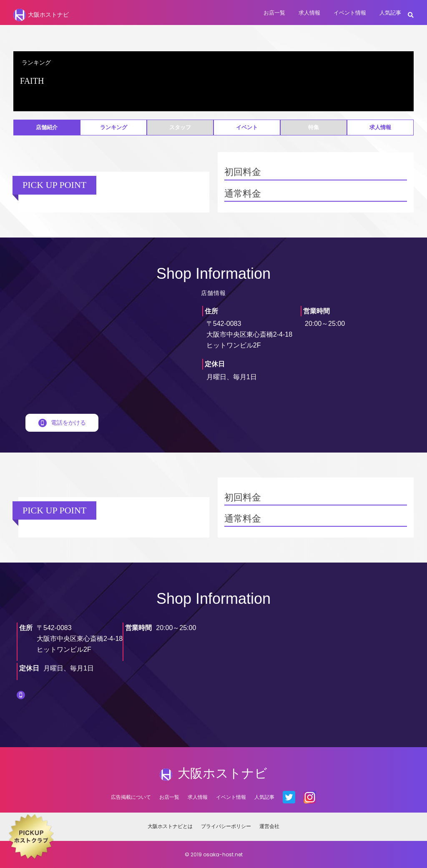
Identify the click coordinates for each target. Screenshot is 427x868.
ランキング (114, 127)
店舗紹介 (47, 127)
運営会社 (269, 826)
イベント (247, 127)
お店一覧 (274, 13)
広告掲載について (131, 797)
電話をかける (62, 423)
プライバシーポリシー (226, 826)
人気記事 (390, 13)
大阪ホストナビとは (170, 826)
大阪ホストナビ (41, 15)
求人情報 (309, 13)
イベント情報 (350, 13)
